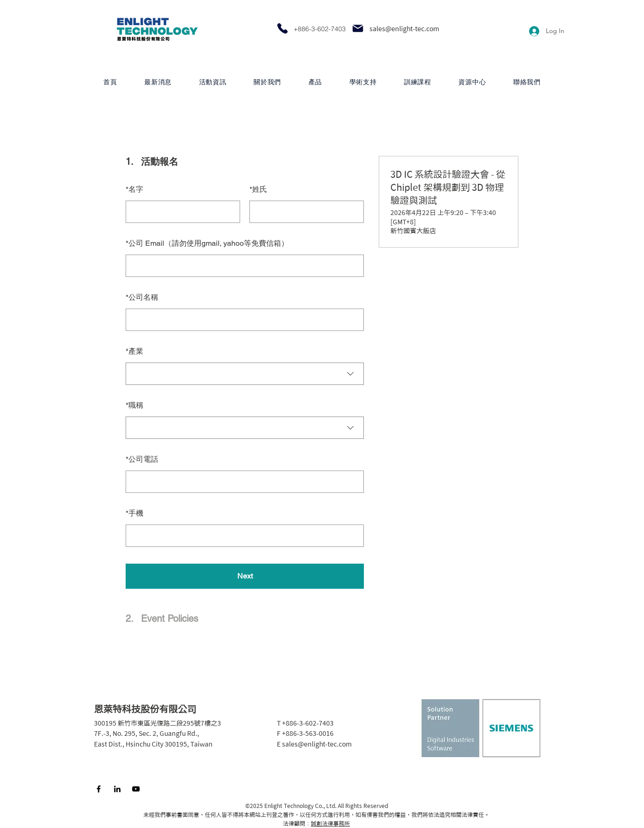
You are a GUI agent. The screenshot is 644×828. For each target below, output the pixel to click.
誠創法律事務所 (330, 823)
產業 (134, 351)
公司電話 (142, 459)
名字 (134, 189)
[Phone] (282, 28)
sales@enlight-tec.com (404, 29)
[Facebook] (99, 789)
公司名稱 (142, 297)
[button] (315, 82)
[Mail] (358, 28)
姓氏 (258, 189)
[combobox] (245, 374)
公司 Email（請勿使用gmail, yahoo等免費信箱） (207, 243)
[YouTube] (136, 789)
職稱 (134, 405)
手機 (134, 513)
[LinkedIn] (117, 789)
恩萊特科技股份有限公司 (145, 709)
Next (245, 576)
